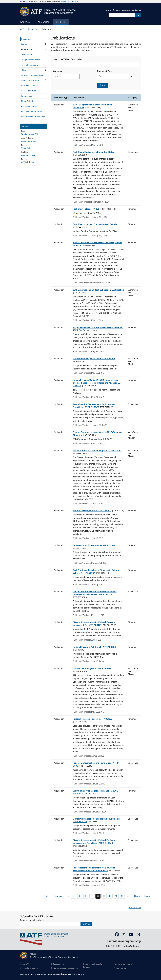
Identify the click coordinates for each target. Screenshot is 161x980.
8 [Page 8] (98, 896)
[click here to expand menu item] (46, 39)
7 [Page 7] (92, 896)
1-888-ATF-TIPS (112, 946)
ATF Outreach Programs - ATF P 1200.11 (92, 668)
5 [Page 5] (80, 896)
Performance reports (123, 964)
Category (58, 71)
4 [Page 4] (74, 896)
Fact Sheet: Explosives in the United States (93, 152)
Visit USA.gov (78, 974)
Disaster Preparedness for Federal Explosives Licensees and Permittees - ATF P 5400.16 (95, 842)
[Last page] (148, 896)
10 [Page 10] (110, 896)
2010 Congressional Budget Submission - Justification (98, 290)
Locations (126, 10)
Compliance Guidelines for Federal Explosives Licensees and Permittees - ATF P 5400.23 (95, 593)
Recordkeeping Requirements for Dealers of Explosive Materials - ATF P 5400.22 (94, 869)
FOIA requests (58, 964)
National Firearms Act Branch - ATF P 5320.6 (95, 647)
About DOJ (25, 964)
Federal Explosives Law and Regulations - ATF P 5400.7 (96, 764)
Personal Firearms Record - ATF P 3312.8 (92, 719)
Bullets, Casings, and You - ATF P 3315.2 (92, 511)
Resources (33, 29)
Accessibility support (30, 968)
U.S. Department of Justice (66, 957)
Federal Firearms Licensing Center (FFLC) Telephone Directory (98, 434)
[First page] (45, 896)
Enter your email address (32, 920)
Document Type (105, 71)
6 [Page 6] (86, 896)
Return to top (135, 908)
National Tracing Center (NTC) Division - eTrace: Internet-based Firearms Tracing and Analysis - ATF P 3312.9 (97, 383)
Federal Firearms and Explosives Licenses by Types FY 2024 (97, 244)
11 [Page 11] (116, 896)
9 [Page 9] (104, 896)
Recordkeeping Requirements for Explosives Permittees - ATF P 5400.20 (94, 406)
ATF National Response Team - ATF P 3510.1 (94, 359)
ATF (22, 29)
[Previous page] (57, 896)
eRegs (108, 10)
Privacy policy (120, 968)
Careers (116, 10)
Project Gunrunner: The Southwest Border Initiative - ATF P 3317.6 (98, 329)
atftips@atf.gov (131, 946)
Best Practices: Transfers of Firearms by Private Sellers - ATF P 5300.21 (96, 571)
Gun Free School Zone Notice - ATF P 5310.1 (94, 545)
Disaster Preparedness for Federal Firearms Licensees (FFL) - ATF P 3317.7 (94, 624)
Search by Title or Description (68, 59)
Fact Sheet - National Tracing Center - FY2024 (95, 224)
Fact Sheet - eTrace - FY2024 (87, 209)
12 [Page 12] (122, 896)
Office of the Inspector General (93, 965)
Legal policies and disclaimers (65, 968)
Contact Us (136, 10)
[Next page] (138, 896)
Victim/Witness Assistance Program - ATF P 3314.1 (97, 451)
